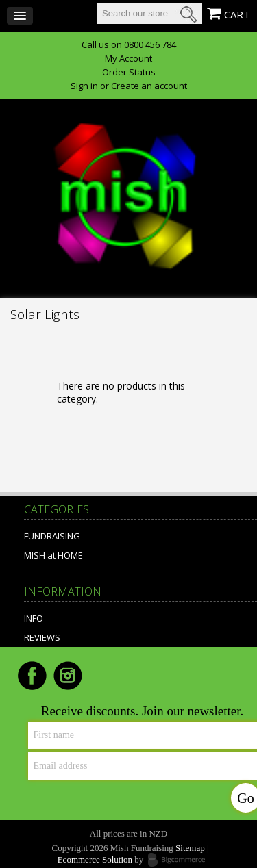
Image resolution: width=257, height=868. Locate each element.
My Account (128, 59)
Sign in (84, 86)
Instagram (68, 676)
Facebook (32, 676)
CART (237, 14)
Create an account (149, 86)
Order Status (129, 72)
